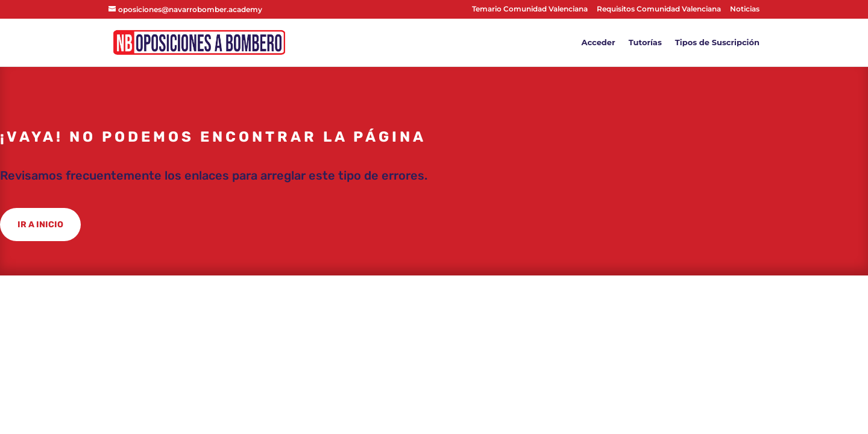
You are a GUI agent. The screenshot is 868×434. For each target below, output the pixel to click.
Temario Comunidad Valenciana (530, 9)
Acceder (599, 42)
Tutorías (645, 42)
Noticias (745, 9)
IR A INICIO (40, 225)
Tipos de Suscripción (717, 42)
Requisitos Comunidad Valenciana (659, 9)
